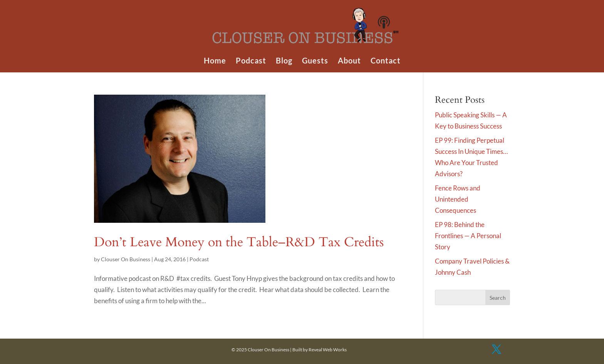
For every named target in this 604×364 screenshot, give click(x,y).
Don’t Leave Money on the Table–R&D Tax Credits (239, 242)
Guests (315, 61)
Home (215, 61)
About (349, 61)
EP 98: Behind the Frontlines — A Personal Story (468, 236)
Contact (386, 61)
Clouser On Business (126, 259)
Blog (284, 61)
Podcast (251, 61)
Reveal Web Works (328, 350)
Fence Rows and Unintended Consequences (458, 199)
